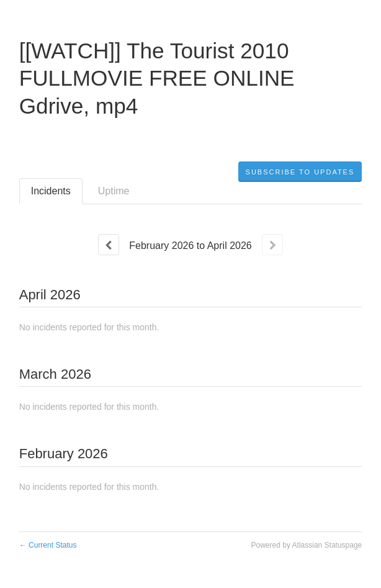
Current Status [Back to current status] (48, 545)
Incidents (51, 191)
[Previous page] (109, 245)
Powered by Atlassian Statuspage (307, 545)
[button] (300, 172)
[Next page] (272, 245)
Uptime (114, 191)
